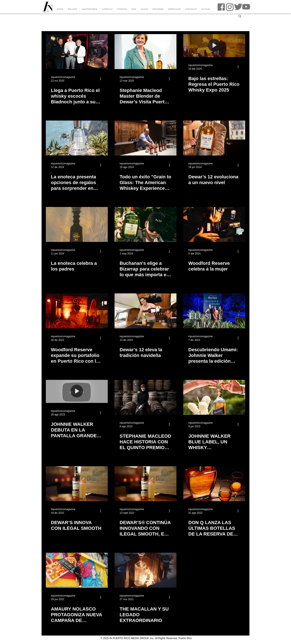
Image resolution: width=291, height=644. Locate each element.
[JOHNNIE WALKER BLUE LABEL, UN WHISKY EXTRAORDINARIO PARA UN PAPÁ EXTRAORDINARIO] (214, 397)
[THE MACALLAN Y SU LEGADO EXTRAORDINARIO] (145, 570)
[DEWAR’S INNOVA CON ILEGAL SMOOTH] (77, 484)
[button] (240, 16)
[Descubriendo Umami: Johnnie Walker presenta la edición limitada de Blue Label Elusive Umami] (214, 311)
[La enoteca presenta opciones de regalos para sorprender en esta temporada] (77, 138)
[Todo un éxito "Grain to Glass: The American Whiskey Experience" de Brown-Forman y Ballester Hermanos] (145, 138)
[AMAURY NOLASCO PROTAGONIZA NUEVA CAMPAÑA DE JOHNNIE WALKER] (77, 570)
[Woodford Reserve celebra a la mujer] (214, 224)
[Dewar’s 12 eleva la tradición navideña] (145, 311)
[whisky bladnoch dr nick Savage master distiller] (77, 52)
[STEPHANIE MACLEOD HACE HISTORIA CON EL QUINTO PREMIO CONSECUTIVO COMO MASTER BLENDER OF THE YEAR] (145, 397)
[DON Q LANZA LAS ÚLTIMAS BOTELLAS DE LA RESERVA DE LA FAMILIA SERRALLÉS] (214, 484)
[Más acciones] (102, 79)
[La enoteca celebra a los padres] (77, 224)
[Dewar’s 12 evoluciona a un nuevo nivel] (214, 138)
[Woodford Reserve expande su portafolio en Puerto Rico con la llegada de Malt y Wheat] (77, 311)
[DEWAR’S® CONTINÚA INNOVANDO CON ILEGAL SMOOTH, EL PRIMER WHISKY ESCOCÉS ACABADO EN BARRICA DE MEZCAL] (145, 484)
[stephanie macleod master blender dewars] (145, 52)
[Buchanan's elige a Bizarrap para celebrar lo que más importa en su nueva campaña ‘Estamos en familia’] (145, 224)
